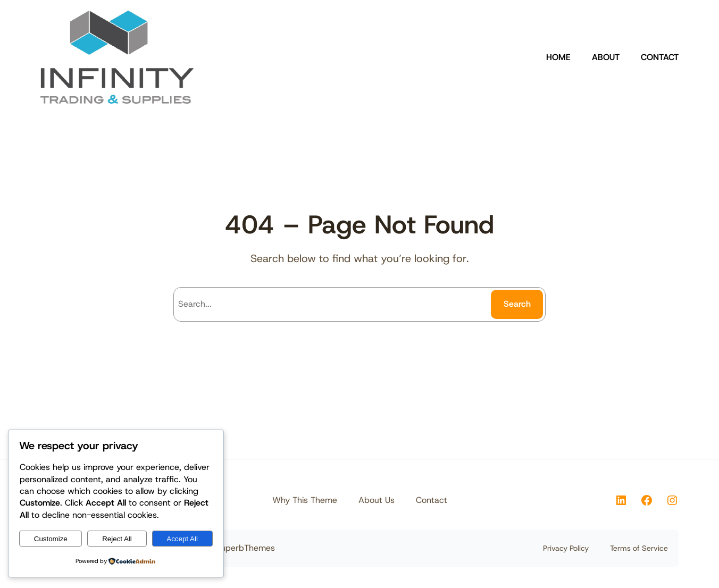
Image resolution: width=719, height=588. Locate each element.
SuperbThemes (245, 548)
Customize (51, 539)
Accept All (182, 539)
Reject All (117, 539)
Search (517, 304)
